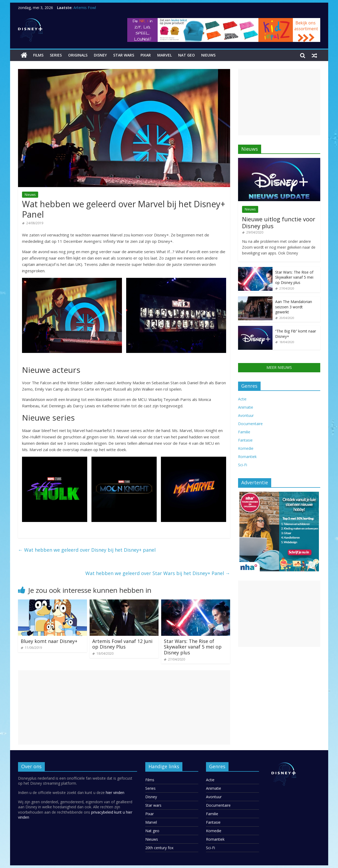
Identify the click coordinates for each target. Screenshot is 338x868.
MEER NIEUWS (279, 367)
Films (38, 55)
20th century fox (159, 848)
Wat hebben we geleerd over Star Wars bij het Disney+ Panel (158, 573)
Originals (78, 55)
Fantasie (245, 440)
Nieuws (208, 55)
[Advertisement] (124, 707)
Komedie (246, 448)
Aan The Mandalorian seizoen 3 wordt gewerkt (294, 307)
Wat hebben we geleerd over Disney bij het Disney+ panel (87, 550)
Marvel (164, 55)
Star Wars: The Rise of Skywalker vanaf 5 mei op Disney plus (193, 647)
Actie (242, 399)
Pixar (146, 55)
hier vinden (115, 793)
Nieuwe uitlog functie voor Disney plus (279, 222)
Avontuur (246, 415)
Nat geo (186, 55)
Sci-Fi (243, 465)
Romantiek (247, 457)
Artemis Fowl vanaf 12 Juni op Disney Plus (122, 644)
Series (56, 55)
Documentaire (250, 424)
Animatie (246, 407)
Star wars (124, 55)
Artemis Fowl (85, 8)
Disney (100, 55)
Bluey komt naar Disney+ (49, 641)
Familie (244, 432)
